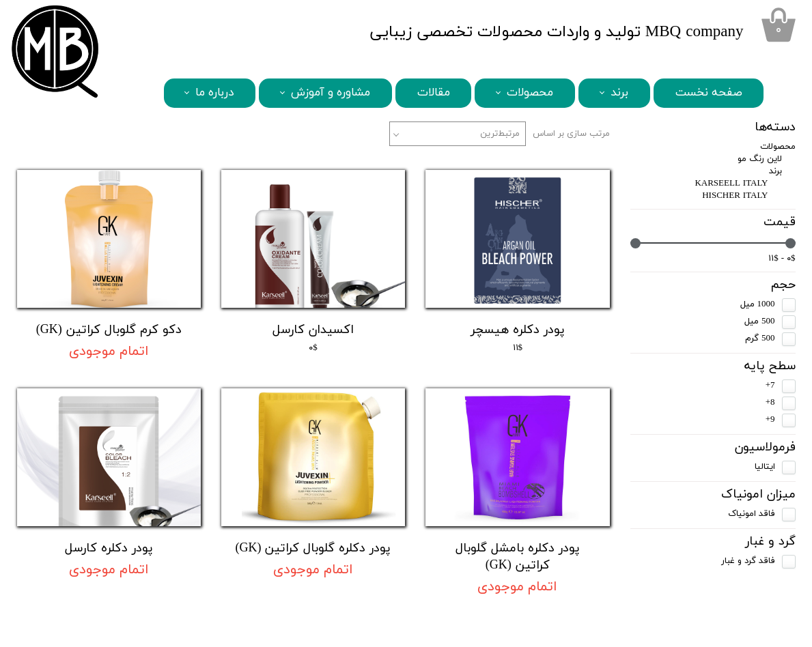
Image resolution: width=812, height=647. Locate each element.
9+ (770, 420)
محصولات (530, 93)
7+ (770, 386)
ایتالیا (765, 467)
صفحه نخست (709, 93)
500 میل (760, 321)
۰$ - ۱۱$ (782, 259)
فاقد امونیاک (752, 514)
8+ (770, 403)
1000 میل (758, 304)
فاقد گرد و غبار (748, 561)
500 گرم (760, 339)
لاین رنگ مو (760, 159)
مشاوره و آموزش (331, 93)
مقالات (434, 93)
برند (619, 93)
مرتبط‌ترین (500, 134)
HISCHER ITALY (735, 196)
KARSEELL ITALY (731, 184)
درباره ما (214, 93)
